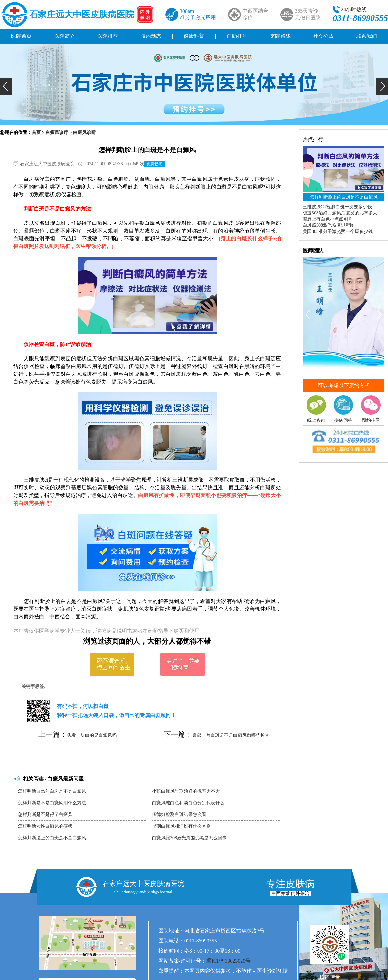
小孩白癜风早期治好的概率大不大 (186, 791)
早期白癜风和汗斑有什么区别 (181, 826)
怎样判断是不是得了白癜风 (45, 815)
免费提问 (155, 164)
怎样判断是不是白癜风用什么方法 (52, 803)
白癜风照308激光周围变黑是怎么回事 (189, 838)
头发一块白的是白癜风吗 (92, 735)
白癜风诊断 (84, 132)
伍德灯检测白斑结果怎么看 (179, 815)
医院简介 (65, 36)
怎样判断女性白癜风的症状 (45, 826)
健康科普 (194, 36)
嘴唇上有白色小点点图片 (328, 219)
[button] (6, 86)
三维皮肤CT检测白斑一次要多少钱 (337, 207)
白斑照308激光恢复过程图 (329, 225)
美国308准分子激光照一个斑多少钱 (338, 231)
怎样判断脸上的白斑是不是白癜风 (52, 838)
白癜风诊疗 (57, 132)
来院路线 (280, 36)
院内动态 (151, 36)
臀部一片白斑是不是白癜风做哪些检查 (231, 735)
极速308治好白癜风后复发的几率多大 (340, 213)
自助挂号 (237, 36)
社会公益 (323, 36)
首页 (36, 132)
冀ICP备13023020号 (228, 961)
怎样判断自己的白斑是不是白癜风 (52, 791)
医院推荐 (108, 36)
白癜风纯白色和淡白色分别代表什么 (188, 803)
